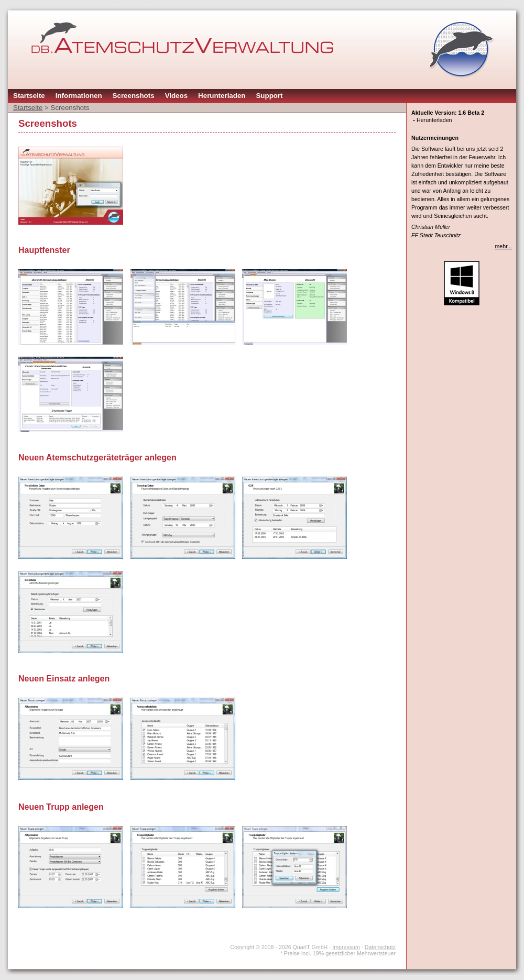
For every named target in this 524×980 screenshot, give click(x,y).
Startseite (29, 96)
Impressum (346, 947)
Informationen (79, 96)
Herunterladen (222, 96)
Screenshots (134, 96)
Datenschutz (380, 947)
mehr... (503, 246)
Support (269, 96)
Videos (176, 96)
